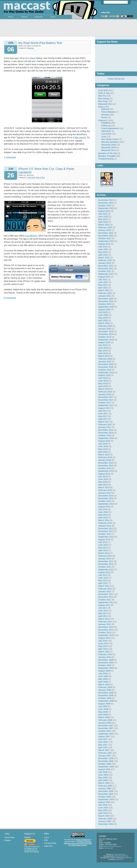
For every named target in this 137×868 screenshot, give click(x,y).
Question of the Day (108, 153)
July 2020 (103, 312)
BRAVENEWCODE (122, 856)
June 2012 (103, 578)
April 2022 (103, 255)
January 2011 (105, 624)
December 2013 (106, 528)
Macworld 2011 (105, 104)
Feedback (106, 123)
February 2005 (105, 819)
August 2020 (104, 310)
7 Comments (10, 157)
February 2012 (105, 589)
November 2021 (106, 269)
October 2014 (105, 501)
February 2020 (105, 326)
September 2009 (106, 668)
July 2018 (103, 378)
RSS (46, 840)
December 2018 (106, 364)
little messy (80, 137)
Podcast (24, 17)
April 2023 (103, 222)
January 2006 (105, 788)
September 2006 (106, 767)
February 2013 (105, 556)
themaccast (109, 848)
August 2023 (104, 211)
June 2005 (103, 808)
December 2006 (106, 758)
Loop (104, 137)
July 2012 (103, 575)
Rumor (104, 117)
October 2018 (105, 370)
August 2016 (104, 441)
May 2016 (103, 449)
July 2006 (103, 772)
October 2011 (105, 600)
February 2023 (105, 227)
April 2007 (103, 747)
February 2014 (105, 523)
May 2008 (103, 712)
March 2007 (104, 750)
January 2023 (105, 230)
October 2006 (105, 764)
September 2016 (106, 438)
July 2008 (103, 706)
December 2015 (106, 463)
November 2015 (106, 466)
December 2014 (106, 496)
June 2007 (103, 742)
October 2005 (105, 797)
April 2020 (103, 321)
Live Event (106, 134)
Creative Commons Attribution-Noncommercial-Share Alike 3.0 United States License (78, 843)
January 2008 (105, 723)
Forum (53, 17)
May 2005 (103, 810)
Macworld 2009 (108, 147)
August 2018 (104, 375)
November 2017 (106, 400)
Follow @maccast (116, 79)
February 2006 (105, 786)
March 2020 (104, 323)
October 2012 (105, 567)
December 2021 (106, 266)
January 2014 (105, 526)
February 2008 (105, 720)
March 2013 (104, 553)
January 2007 (105, 756)
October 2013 (105, 534)
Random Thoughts (107, 156)
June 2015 (103, 479)
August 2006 (104, 769)
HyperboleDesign (120, 854)
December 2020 (106, 299)
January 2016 (105, 460)
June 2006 (103, 775)
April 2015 (103, 485)
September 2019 (106, 340)
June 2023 (103, 217)
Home (11, 17)
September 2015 (106, 471)
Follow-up (106, 126)
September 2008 (106, 701)
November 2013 (106, 531)
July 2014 (103, 509)
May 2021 (103, 285)
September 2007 (106, 734)
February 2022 (105, 260)
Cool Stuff (103, 90)
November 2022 (106, 236)
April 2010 (103, 649)
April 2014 (103, 518)
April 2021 (103, 288)
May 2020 (103, 318)
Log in (47, 837)
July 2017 (103, 411)
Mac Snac (103, 101)
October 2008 (105, 698)
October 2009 (105, 665)
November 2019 (106, 334)
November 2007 (106, 728)
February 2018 (105, 392)
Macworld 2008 (108, 145)
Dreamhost (120, 859)
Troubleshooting (106, 159)
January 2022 (105, 263)
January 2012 (105, 591)
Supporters (39, 17)
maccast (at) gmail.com (113, 846)
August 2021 (104, 277)
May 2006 (103, 778)
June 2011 (103, 611)
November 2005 (106, 794)
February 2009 (105, 687)
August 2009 (104, 671)
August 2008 (104, 704)
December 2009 (106, 660)
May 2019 (103, 351)
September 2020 (106, 307)
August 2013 (104, 539)
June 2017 (103, 414)
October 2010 (105, 632)
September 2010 (106, 635)
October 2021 (105, 271)
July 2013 (103, 542)
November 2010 (106, 630)
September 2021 (106, 274)
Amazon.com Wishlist (32, 852)
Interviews (106, 131)
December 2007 (106, 726)
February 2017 (105, 424)
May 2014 (103, 515)
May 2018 (103, 383)
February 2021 (105, 293)
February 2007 (105, 753)
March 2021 (104, 290)
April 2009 (103, 682)
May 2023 (103, 219)
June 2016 (103, 446)
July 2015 (103, 476)
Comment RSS (50, 843)
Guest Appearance (110, 128)
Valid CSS (48, 846)
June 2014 (103, 512)
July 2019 (103, 345)
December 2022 (106, 233)
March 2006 (104, 783)
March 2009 (104, 684)
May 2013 (103, 548)
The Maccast (69, 840)
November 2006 (106, 761)
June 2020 (103, 315)
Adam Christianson (83, 840)
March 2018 (104, 389)
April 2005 (103, 813)
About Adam (10, 837)
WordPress (128, 858)
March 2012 (104, 586)
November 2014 (106, 498)
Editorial (105, 109)
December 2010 (106, 627)
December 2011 (106, 594)
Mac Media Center (110, 139)
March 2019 (104, 356)
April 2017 (103, 419)
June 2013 (103, 545)
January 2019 (105, 362)
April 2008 (103, 715)
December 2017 (106, 397)
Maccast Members (110, 142)
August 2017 (104, 408)
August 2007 (104, 736)
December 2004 (106, 824)
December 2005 (106, 791)
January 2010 (105, 657)
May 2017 (103, 416)
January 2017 (105, 427)
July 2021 (103, 279)
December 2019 (106, 331)
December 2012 (106, 561)
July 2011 (103, 608)
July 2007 (103, 739)
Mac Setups (104, 99)
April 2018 (103, 386)
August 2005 (104, 802)
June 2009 (103, 676)
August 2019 (104, 342)
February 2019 (105, 359)
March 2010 (104, 652)
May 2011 (103, 613)
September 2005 (106, 799)
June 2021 (103, 282)
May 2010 (103, 646)
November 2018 (106, 367)
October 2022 (105, 238)
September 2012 (106, 570)
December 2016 (106, 430)
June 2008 (103, 709)
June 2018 (103, 381)
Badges (8, 840)
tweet (32, 58)
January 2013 (105, 559)
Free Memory (31, 236)
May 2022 (103, 252)
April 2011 (103, 616)
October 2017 (105, 403)
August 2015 (104, 474)
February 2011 (105, 622)
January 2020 (105, 329)
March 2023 (104, 225)
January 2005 (105, 821)
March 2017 (104, 422)
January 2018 (105, 394)
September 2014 (106, 504)
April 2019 (103, 353)
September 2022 (106, 241)
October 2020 (105, 304)
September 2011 (106, 602)
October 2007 (105, 731)
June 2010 (103, 643)
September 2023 (106, 208)
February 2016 (105, 457)
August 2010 (104, 638)
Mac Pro (102, 96)
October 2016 (105, 435)
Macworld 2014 (108, 150)
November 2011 (106, 597)
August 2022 (104, 244)
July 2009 (103, 674)
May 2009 (103, 679)
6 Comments (10, 298)
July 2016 (103, 444)
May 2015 (103, 482)
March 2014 (104, 520)
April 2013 (103, 550)
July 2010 (103, 641)
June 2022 (103, 249)
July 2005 (103, 805)
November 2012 (106, 564)
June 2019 (103, 348)
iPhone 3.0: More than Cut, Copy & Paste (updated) (46, 171)
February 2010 (105, 654)
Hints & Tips (104, 93)
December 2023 (106, 200)
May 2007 (103, 745)
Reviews (105, 115)
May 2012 (103, 580)
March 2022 (104, 258)
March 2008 (104, 717)
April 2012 (103, 583)
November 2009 (106, 663)
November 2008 (106, 695)
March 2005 (104, 816)
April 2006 (103, 780)
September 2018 (106, 372)
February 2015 (105, 490)
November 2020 (106, 301)
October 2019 (105, 337)
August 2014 (104, 507)
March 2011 (104, 619)
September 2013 (106, 537)
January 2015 (105, 493)
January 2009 (105, 690)
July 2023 (103, 214)
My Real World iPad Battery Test (40, 43)
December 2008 (106, 693)
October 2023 (105, 206)
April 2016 (103, 452)
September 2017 (106, 405)
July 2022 (103, 247)
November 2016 (106, 433)
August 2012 (104, 572)
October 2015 (105, 468)
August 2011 (104, 605)
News (101, 107)
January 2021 (105, 296)
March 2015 (104, 487)
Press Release (108, 112)
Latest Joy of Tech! (107, 185)
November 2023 (106, 203)
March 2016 (104, 455)
